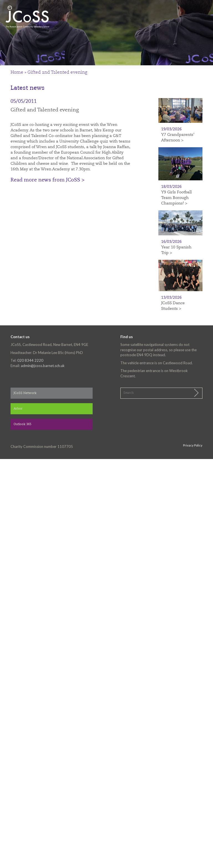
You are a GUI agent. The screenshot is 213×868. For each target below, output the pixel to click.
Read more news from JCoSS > (48, 180)
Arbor (18, 409)
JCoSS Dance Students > (173, 306)
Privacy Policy (193, 445)
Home (17, 73)
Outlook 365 (22, 424)
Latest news (28, 88)
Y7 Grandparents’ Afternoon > (178, 138)
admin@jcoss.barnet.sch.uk (43, 366)
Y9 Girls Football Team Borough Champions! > (176, 198)
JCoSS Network (25, 393)
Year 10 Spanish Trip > (176, 250)
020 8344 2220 (30, 360)
